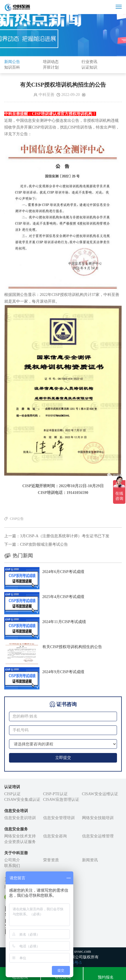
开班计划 (51, 67)
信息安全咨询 (55, 836)
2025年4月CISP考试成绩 (63, 597)
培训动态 (51, 62)
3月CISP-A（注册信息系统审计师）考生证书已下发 (65, 536)
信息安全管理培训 (59, 818)
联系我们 (12, 866)
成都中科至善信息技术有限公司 (39, 7)
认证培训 (12, 787)
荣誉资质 (51, 860)
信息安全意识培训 (20, 818)
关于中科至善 (16, 853)
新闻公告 (12, 62)
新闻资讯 (90, 860)
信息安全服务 (16, 829)
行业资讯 (89, 62)
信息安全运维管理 (98, 836)
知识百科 (12, 67)
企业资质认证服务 (20, 842)
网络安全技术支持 (20, 836)
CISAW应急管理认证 (61, 800)
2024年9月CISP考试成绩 (63, 672)
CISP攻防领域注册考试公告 (44, 544)
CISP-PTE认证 (55, 794)
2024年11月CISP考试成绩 (64, 622)
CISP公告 (17, 519)
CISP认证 (12, 794)
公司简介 (12, 860)
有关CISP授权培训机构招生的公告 (72, 647)
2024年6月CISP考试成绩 (63, 572)
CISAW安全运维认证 (100, 794)
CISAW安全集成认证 (22, 800)
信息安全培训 (16, 811)
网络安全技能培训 (98, 818)
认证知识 (89, 67)
